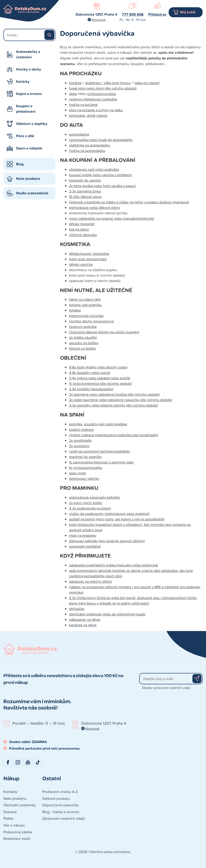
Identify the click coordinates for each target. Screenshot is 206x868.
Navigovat (99, 20)
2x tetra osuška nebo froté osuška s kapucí (102, 186)
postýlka (76, 424)
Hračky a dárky (29, 69)
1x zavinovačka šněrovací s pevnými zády (101, 462)
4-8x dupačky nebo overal (90, 373)
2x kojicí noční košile (86, 503)
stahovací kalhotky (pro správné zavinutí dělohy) (107, 541)
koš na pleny (79, 229)
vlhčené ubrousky (83, 235)
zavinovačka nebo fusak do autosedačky (101, 140)
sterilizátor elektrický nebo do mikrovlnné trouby (107, 614)
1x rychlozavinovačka (86, 468)
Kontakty (10, 792)
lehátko (75, 310)
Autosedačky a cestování (28, 54)
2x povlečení (79, 446)
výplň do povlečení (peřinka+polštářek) (99, 451)
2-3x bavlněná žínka (85, 191)
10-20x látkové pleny (85, 197)
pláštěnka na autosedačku (90, 145)
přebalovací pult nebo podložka (94, 169)
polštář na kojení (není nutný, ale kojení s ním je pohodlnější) (117, 519)
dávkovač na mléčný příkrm (91, 581)
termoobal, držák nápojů (88, 115)
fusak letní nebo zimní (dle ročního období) (103, 88)
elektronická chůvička (86, 316)
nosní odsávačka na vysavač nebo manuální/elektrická (111, 218)
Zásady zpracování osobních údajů (166, 688)
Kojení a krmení (29, 94)
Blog (20, 164)
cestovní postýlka (83, 327)
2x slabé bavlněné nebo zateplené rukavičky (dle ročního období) (121, 400)
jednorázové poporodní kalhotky (95, 497)
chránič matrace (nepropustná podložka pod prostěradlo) (114, 435)
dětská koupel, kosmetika (89, 254)
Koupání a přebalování (26, 109)
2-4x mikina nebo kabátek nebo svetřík (100, 378)
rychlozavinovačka (101, 94)
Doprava (10, 812)
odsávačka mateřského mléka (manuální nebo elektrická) (114, 565)
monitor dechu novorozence (91, 321)
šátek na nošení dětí (85, 299)
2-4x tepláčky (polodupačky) (91, 389)
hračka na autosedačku (87, 151)
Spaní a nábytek (29, 148)
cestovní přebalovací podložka (93, 99)
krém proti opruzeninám (88, 259)
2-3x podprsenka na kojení (90, 508)
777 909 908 (133, 14)
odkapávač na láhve (85, 619)
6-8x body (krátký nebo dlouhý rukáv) (98, 367)
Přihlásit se (157, 14)
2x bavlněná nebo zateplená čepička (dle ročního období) (114, 394)
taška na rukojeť (147, 83)
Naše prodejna (28, 179)
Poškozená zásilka (18, 832)
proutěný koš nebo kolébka (105, 424)
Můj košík (188, 12)
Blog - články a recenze (61, 812)
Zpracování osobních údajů (64, 818)
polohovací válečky (84, 478)
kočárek (76, 83)
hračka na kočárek (83, 105)
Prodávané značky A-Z (60, 792)
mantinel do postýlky (85, 457)
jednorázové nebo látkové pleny (95, 207)
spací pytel (78, 473)
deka (73, 94)
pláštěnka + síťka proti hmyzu (108, 83)
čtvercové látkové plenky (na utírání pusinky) (104, 332)
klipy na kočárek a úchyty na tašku (96, 110)
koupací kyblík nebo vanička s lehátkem (100, 175)
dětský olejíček (81, 264)
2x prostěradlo (80, 440)
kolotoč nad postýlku (85, 305)
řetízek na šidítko (83, 348)
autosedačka (79, 134)
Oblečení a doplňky (32, 124)
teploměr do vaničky (85, 180)
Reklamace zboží (17, 839)
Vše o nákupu (14, 825)
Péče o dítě (25, 136)
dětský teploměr (82, 224)
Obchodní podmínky (19, 805)
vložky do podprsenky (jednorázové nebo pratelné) (109, 514)
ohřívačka (77, 609)
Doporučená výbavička (60, 805)
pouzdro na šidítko (84, 343)
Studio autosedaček (32, 193)
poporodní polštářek (85, 546)
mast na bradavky (83, 535)
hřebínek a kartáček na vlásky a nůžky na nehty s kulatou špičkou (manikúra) (129, 202)
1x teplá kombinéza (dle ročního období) (100, 383)
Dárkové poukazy (56, 798)
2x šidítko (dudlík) (83, 337)
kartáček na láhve (83, 625)
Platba (8, 818)
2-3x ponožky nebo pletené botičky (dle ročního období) (113, 405)
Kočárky (23, 82)
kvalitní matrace (81, 429)
